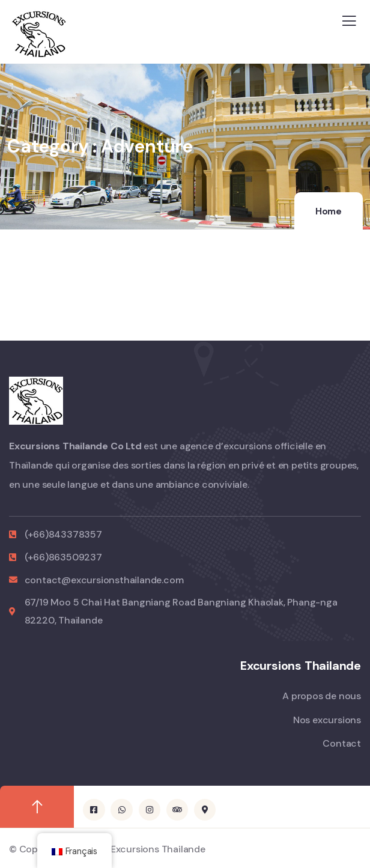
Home (329, 211)
